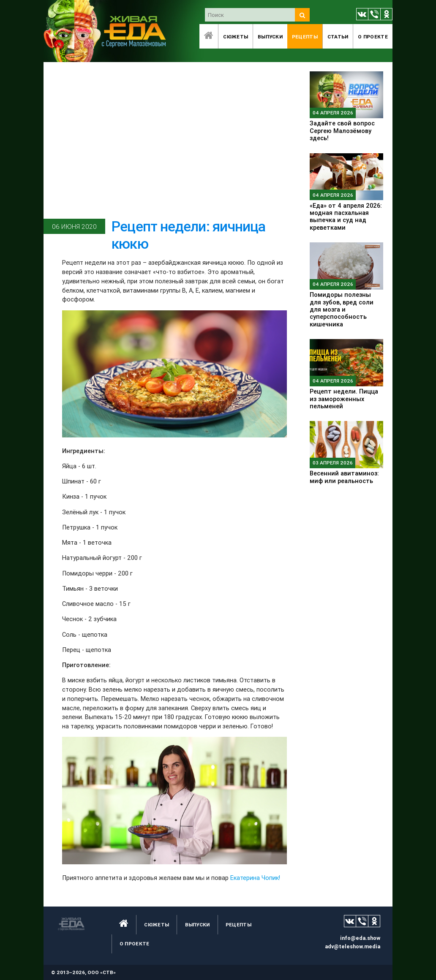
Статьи (338, 37)
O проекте (373, 37)
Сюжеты (236, 37)
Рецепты (305, 37)
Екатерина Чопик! (255, 878)
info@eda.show (360, 938)
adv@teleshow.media (353, 946)
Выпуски (270, 37)
